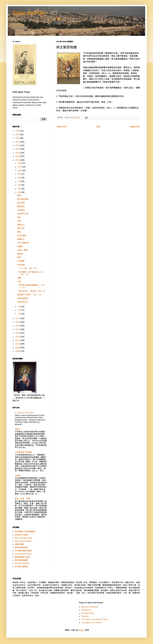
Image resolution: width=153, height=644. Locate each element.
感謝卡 (18, 429)
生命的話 (21, 265)
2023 (18, 142)
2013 (18, 333)
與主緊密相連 (23, 199)
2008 (18, 351)
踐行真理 (21, 203)
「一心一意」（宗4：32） (28, 268)
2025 (18, 135)
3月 (19, 307)
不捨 (19, 282)
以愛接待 (21, 210)
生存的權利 (22, 236)
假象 (19, 257)
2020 (18, 153)
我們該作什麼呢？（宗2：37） (30, 295)
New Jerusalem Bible (24, 538)
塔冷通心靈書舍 (21, 567)
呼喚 (19, 221)
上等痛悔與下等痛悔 (23, 452)
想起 (19, 195)
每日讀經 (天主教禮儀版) (25, 532)
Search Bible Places (23, 554)
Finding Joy (86, 610)
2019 (18, 156)
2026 (18, 131)
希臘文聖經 (20, 544)
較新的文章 (62, 127)
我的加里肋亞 (23, 298)
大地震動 (21, 261)
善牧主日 (21, 225)
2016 (18, 322)
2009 (18, 348)
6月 (19, 185)
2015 (18, 326)
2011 (18, 340)
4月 (19, 192)
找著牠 (20, 247)
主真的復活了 (23, 302)
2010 (18, 344)
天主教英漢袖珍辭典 (23, 551)
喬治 (19, 217)
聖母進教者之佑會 (22, 557)
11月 (20, 167)
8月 (19, 178)
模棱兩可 (21, 207)
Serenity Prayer (88, 613)
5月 (19, 189)
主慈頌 (18, 475)
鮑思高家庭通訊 (21, 560)
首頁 (98, 127)
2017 (18, 318)
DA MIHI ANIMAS (22, 563)
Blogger (81, 630)
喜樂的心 (21, 239)
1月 (19, 314)
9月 (19, 174)
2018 (18, 160)
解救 (19, 232)
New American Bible (23, 541)
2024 (18, 138)
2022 (18, 145)
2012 (18, 337)
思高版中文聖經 (21, 535)
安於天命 (21, 228)
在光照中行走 (23, 214)
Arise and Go (29, 13)
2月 (19, 310)
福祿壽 (20, 254)
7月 (19, 181)
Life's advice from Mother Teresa (95, 619)
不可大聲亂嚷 (23, 243)
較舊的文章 (135, 127)
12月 (20, 163)
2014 (18, 329)
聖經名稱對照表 (21, 547)
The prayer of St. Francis (92, 623)
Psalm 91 (85, 616)
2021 (18, 149)
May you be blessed (90, 607)
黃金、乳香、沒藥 (22, 499)
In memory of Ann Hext (24, 413)
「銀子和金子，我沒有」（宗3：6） (32, 291)
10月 (20, 171)
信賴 (19, 278)
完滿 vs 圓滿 (22, 250)
